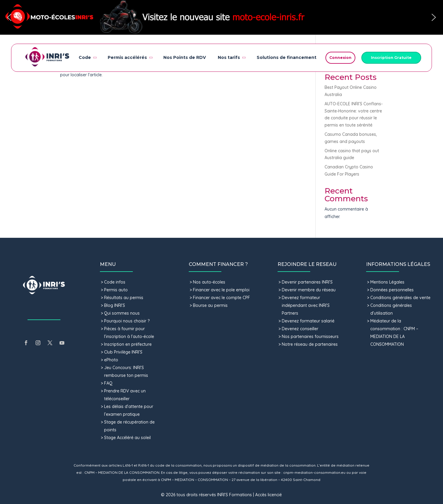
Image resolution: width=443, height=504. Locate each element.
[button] (222, 17)
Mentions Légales (387, 282)
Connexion (340, 58)
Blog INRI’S (115, 305)
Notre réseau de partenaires (310, 344)
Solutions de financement (287, 57)
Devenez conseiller (300, 329)
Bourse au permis (210, 305)
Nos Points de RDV (185, 57)
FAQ (108, 383)
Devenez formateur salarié (308, 321)
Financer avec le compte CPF (222, 298)
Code (87, 57)
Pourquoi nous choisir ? (127, 321)
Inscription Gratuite (391, 58)
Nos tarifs (231, 57)
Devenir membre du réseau (309, 290)
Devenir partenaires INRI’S (307, 282)
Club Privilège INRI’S (123, 352)
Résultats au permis (124, 298)
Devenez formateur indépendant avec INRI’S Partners (306, 305)
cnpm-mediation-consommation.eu (314, 472)
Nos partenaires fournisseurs (310, 336)
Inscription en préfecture (128, 344)
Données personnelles (392, 290)
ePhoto (111, 360)
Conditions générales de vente (400, 298)
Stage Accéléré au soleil (127, 438)
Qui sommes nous (122, 313)
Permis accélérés (130, 57)
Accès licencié (268, 495)
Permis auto (116, 290)
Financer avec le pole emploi (221, 290)
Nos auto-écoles (209, 282)
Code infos (115, 282)
